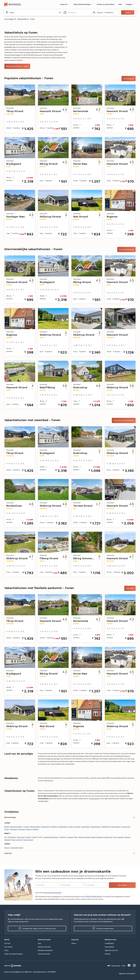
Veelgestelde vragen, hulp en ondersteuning (37, 928)
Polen (7, 829)
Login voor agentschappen (14, 954)
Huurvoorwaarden (44, 954)
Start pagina (9, 19)
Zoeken (128, 12)
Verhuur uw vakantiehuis (106, 4)
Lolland (70, 837)
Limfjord (63, 837)
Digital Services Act (111, 950)
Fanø (34, 837)
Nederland (106, 827)
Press (6, 950)
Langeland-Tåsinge (51, 837)
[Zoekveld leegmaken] (60, 12)
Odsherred (108, 837)
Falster (28, 837)
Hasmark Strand (17, 848)
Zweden (36, 829)
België (7, 827)
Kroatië (77, 827)
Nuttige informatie (44, 947)
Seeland (7, 840)
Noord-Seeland (97, 837)
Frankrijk (54, 827)
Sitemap (108, 954)
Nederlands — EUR (116, 966)
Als (6, 837)
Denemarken (22, 19)
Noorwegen (116, 827)
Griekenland (63, 827)
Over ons (7, 943)
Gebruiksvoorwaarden (45, 950)
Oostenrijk (125, 827)
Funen (32, 19)
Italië (71, 827)
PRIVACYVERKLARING (94, 896)
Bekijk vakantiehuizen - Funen (17, 66)
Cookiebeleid (109, 943)
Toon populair (129, 79)
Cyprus (27, 827)
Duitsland (45, 827)
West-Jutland (17, 840)
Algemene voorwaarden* (127, 974)
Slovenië (22, 829)
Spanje (29, 829)
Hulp (120, 4)
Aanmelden (122, 885)
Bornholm (12, 837)
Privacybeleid (109, 947)
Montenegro (96, 827)
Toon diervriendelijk (126, 249)
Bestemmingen (17, 827)
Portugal (14, 829)
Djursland (21, 837)
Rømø (127, 837)
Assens (7, 848)
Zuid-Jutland (28, 840)
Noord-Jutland (85, 837)
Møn (76, 837)
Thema (74, 943)
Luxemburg (86, 827)
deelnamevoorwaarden (53, 893)
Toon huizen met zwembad (124, 420)
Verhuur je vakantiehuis (103, 928)
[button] (77, 12)
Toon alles (130, 588)
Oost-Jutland (119, 837)
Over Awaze (8, 947)
